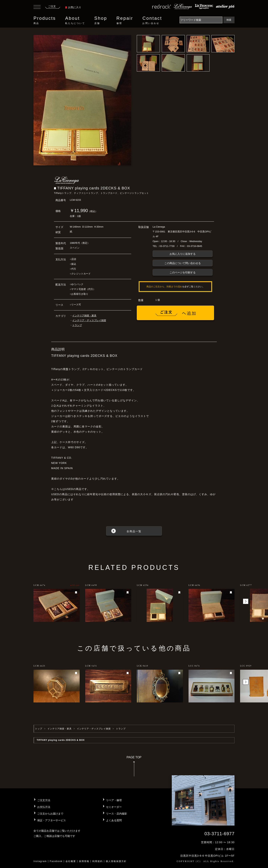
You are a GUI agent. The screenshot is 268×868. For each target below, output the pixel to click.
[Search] (201, 20)
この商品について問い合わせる (183, 263)
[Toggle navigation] (37, 7)
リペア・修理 (114, 800)
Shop (101, 20)
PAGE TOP (134, 767)
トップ (39, 729)
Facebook (56, 861)
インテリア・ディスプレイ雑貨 (89, 320)
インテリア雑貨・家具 (84, 316)
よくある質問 (114, 820)
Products (45, 20)
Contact (152, 20)
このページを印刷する (183, 272)
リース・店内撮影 (117, 814)
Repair (125, 20)
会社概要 (71, 861)
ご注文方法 (44, 800)
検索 (229, 20)
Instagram (40, 861)
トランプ (77, 325)
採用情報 (84, 861)
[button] (246, 601)
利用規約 (98, 861)
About (75, 20)
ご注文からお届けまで (50, 814)
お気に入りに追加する (183, 254)
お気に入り (73, 7)
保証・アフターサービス (52, 820)
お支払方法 (44, 807)
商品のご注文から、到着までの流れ (164, 287)
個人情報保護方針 (116, 861)
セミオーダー (114, 807)
